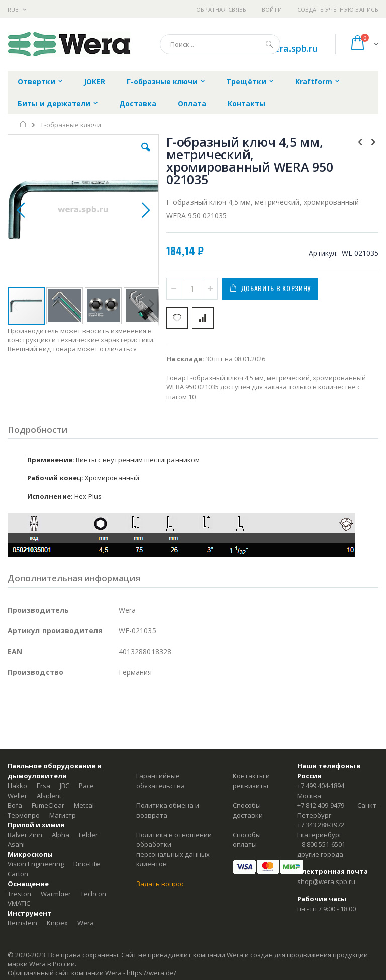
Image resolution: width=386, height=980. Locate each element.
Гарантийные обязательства (161, 781)
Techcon (93, 894)
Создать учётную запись (338, 9)
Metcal (84, 805)
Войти (272, 9)
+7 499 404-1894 (321, 786)
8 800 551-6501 (323, 844)
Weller (17, 796)
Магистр (63, 815)
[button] (146, 155)
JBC (65, 786)
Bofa (15, 805)
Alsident (49, 796)
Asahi (16, 844)
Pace (86, 786)
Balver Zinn (25, 835)
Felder (88, 835)
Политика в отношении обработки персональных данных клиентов (174, 850)
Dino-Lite (87, 864)
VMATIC (19, 903)
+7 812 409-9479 (321, 805)
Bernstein (22, 923)
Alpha (61, 835)
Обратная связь (221, 9)
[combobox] (220, 44)
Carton (18, 874)
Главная (23, 124)
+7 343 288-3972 (321, 825)
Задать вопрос (160, 884)
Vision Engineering (36, 864)
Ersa (43, 786)
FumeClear (48, 805)
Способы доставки (248, 810)
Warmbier (56, 894)
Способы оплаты (247, 840)
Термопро (24, 815)
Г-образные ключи (71, 125)
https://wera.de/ (152, 973)
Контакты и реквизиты (251, 781)
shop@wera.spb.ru (326, 881)
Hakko (17, 786)
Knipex (57, 923)
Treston (19, 894)
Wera (86, 923)
